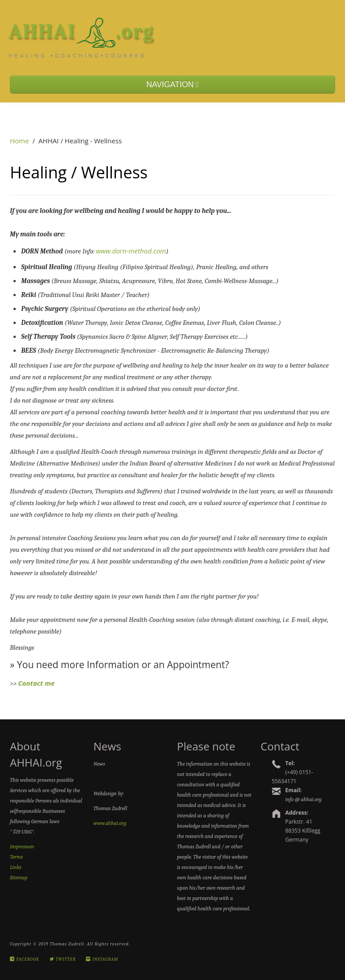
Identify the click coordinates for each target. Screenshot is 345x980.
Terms (16, 857)
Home (19, 141)
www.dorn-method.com (131, 251)
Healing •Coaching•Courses (77, 56)
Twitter (63, 959)
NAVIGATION (173, 84)
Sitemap (19, 878)
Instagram (102, 959)
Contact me (36, 683)
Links (15, 867)
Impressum (22, 847)
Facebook (24, 959)
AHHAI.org (81, 31)
